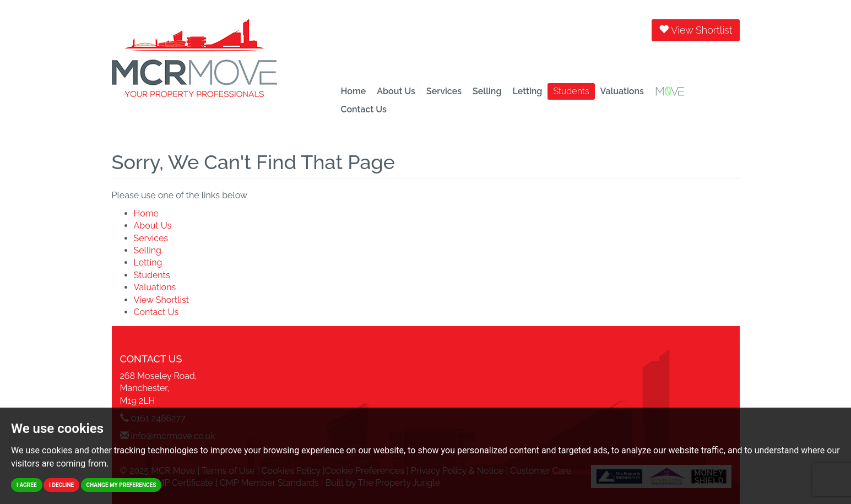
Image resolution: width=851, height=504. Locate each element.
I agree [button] (27, 485)
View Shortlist (695, 30)
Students (571, 91)
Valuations (622, 91)
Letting (527, 91)
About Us (396, 91)
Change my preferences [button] (121, 485)
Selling (487, 91)
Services (444, 91)
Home (354, 91)
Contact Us (364, 109)
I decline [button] (61, 485)
